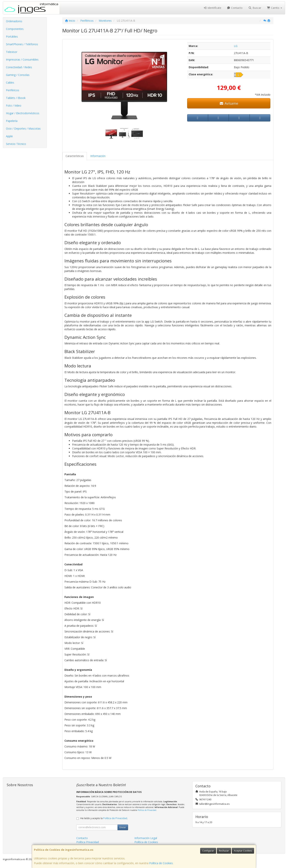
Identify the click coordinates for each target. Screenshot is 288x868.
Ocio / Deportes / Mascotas (23, 129)
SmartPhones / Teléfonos (22, 44)
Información (98, 156)
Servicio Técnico (16, 144)
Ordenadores (14, 21)
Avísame (229, 103)
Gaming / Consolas (18, 75)
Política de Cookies (161, 863)
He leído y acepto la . (104, 818)
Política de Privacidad (147, 810)
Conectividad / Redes (19, 67)
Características (75, 156)
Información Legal (146, 838)
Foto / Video (14, 106)
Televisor (12, 52)
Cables (10, 83)
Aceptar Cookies (243, 851)
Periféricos (13, 90)
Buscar (255, 8)
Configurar (208, 851)
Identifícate (212, 8)
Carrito (275, 8)
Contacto (235, 8)
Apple (9, 136)
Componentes (15, 29)
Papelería (12, 121)
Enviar (123, 827)
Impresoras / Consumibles (22, 60)
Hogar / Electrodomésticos (23, 113)
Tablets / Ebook (16, 98)
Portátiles (12, 37)
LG (236, 46)
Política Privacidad (88, 842)
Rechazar (224, 851)
